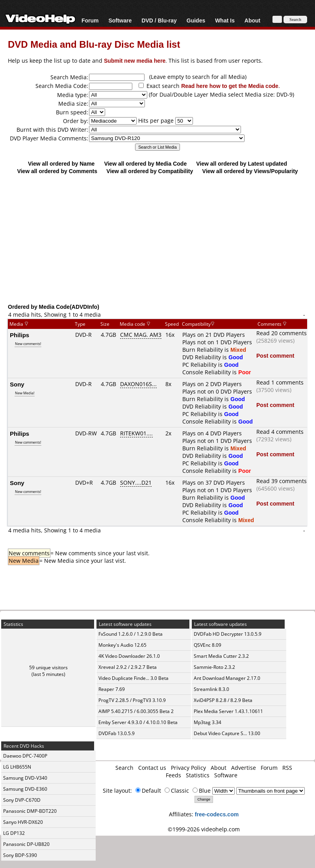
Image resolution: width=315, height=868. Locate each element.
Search (124, 768)
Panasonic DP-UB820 (26, 844)
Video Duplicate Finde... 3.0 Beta (133, 678)
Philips (19, 335)
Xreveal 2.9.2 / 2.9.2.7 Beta (128, 667)
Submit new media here (135, 61)
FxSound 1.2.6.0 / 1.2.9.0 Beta (131, 634)
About (252, 20)
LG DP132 (14, 833)
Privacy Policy (188, 768)
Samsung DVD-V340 (25, 778)
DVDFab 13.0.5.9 (117, 733)
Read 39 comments (282, 481)
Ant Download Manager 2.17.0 (227, 678)
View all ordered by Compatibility (150, 171)
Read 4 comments (280, 432)
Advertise (244, 768)
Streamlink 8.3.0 (211, 689)
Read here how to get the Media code (230, 86)
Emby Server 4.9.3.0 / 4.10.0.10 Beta (138, 722)
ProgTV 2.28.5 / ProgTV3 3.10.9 (132, 700)
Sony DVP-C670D (22, 800)
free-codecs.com (217, 814)
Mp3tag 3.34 (208, 722)
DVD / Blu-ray (159, 20)
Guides (196, 20)
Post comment (275, 356)
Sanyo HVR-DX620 (23, 822)
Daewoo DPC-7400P (25, 756)
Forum (90, 20)
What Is (225, 20)
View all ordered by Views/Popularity (250, 171)
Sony (17, 384)
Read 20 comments (282, 333)
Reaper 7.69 (112, 689)
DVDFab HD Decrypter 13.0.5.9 (228, 634)
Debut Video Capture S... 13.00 (227, 733)
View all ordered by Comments (57, 171)
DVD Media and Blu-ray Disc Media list (94, 44)
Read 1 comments (280, 382)
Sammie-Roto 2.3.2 (214, 667)
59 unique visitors (48, 667)
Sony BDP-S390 (20, 855)
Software (120, 20)
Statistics (198, 775)
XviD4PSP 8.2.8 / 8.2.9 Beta (223, 700)
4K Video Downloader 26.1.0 (129, 656)
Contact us (152, 768)
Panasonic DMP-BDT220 (30, 811)
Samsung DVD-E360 (25, 789)
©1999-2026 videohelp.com (204, 829)
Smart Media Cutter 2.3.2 (221, 656)
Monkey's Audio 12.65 (122, 645)
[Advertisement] (157, 239)
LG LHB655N (17, 767)
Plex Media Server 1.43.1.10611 (228, 711)
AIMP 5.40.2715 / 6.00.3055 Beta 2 (136, 711)
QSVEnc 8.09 (208, 645)
